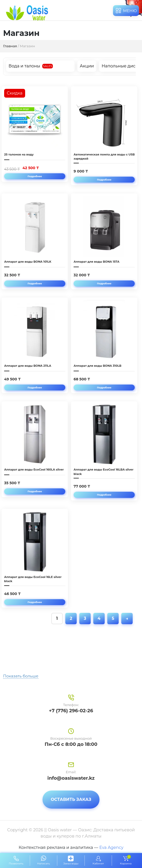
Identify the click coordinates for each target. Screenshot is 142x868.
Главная (10, 46)
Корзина (126, 860)
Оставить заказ (71, 799)
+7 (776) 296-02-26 (71, 711)
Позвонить (16, 863)
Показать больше (21, 676)
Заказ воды (71, 863)
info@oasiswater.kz (71, 778)
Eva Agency (111, 847)
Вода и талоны (24, 66)
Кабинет (98, 863)
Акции (87, 66)
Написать (43, 863)
